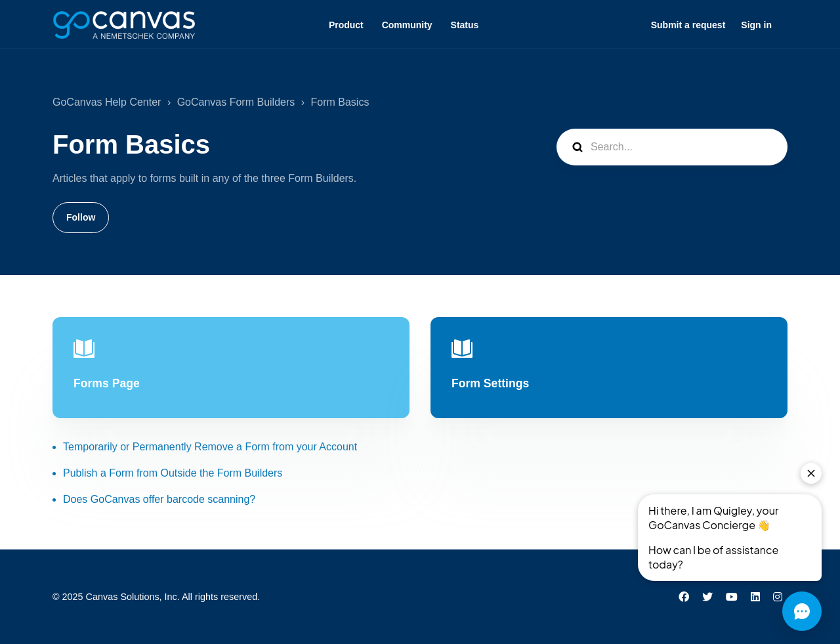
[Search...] (672, 147)
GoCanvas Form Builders (236, 102)
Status (465, 25)
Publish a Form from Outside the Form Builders (173, 473)
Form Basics (340, 102)
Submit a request (688, 25)
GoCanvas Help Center (107, 102)
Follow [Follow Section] (81, 217)
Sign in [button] (756, 25)
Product (346, 25)
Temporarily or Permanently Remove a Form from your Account (210, 447)
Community (407, 25)
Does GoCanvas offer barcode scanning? (159, 499)
